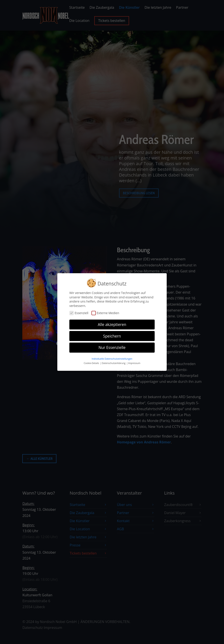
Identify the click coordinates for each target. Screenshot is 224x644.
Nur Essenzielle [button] (112, 346)
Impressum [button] (134, 362)
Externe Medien (105, 311)
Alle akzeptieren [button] (112, 323)
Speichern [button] (112, 334)
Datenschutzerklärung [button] (114, 362)
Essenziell (79, 311)
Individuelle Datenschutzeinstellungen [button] (112, 357)
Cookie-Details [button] (92, 362)
